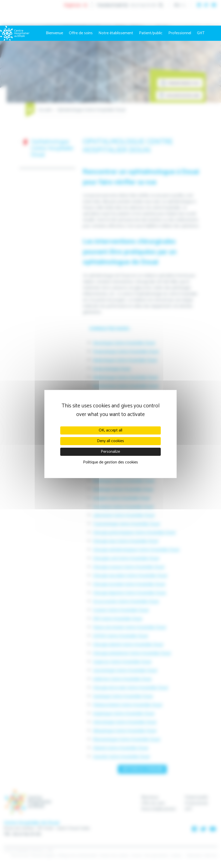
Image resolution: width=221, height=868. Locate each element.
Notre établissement (116, 33)
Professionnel (180, 33)
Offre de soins (81, 33)
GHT (201, 33)
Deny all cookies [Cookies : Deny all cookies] (110, 441)
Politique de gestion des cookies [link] (110, 462)
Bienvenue (54, 33)
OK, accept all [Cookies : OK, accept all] (110, 430)
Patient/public (151, 33)
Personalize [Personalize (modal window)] (110, 452)
